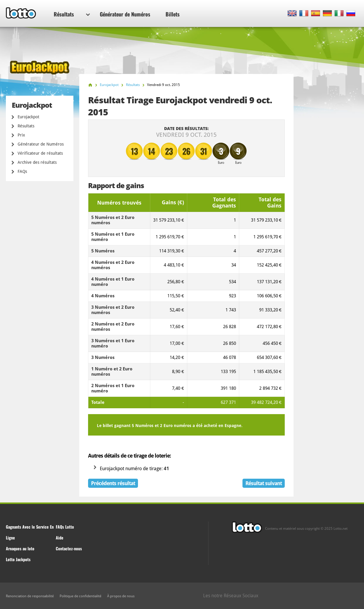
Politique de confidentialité (80, 596)
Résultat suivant (264, 483)
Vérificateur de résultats (40, 153)
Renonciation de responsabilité (30, 596)
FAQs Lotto (65, 527)
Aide (60, 538)
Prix (21, 135)
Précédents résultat (113, 483)
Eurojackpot (28, 117)
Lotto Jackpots (18, 559)
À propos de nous (121, 596)
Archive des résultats (37, 162)
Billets (173, 14)
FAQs (22, 171)
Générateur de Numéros (125, 14)
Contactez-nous (69, 548)
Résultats (72, 14)
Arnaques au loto (20, 548)
